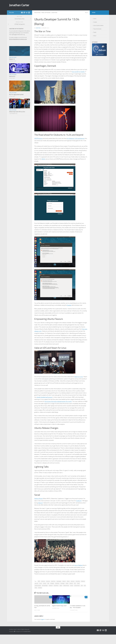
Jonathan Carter (19, 5)
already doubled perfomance (44, 397)
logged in (43, 619)
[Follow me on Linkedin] (29, 13)
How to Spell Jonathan (98, 26)
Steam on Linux (79, 377)
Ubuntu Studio (77, 586)
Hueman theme (27, 631)
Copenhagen (59, 581)
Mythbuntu (57, 583)
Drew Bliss (78, 581)
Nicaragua (63, 583)
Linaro (41, 583)
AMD (39, 581)
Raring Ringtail (45, 586)
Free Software (46, 13)
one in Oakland (79, 565)
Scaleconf (79, 501)
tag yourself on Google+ (78, 72)
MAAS (43, 159)
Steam (61, 586)
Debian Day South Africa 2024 (17, 112)
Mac (48, 583)
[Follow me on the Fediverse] (24, 13)
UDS (82, 586)
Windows (40, 588)
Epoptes (69, 305)
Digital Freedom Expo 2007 (59, 606)
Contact (95, 22)
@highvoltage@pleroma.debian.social (18, 39)
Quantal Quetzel (38, 586)
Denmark (73, 581)
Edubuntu (83, 581)
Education (37, 13)
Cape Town (53, 581)
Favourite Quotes (97, 29)
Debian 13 (12, 59)
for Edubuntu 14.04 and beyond (76, 138)
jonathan (38, 28)
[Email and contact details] (22, 13)
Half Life (36, 583)
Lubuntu (45, 583)
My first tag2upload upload (16, 94)
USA (85, 586)
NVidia (67, 583)
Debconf (40, 503)
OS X (75, 583)
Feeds (95, 32)
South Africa (56, 586)
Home (95, 19)
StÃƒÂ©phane (38, 138)
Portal (78, 583)
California (43, 581)
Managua (52, 583)
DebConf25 (12, 76)
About (95, 36)
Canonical (48, 581)
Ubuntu (72, 586)
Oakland (71, 583)
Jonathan (54, 13)
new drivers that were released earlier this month (58, 402)
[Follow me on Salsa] (27, 13)
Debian (68, 581)
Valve (36, 588)
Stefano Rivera (38, 499)
